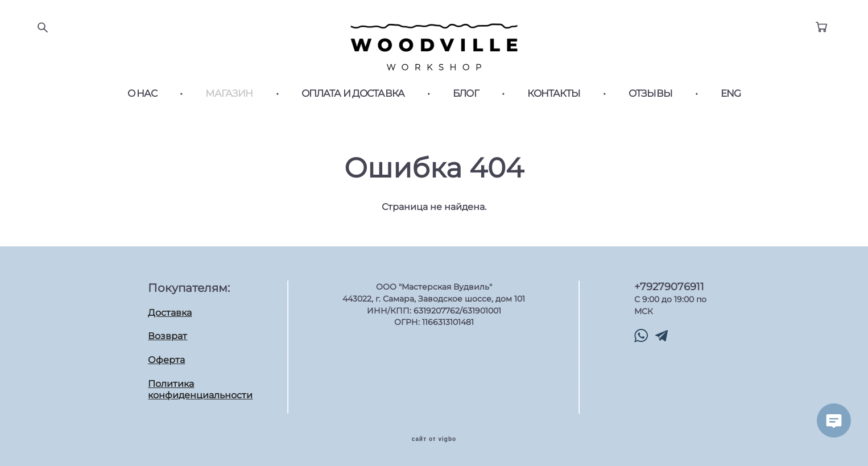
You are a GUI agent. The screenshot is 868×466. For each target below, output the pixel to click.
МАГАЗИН (229, 94)
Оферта (166, 360)
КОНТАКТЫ (554, 94)
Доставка (170, 313)
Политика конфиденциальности (200, 390)
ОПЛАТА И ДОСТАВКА (353, 94)
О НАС (142, 94)
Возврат (168, 336)
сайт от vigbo (434, 439)
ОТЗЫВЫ (650, 94)
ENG (731, 94)
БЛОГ (466, 94)
